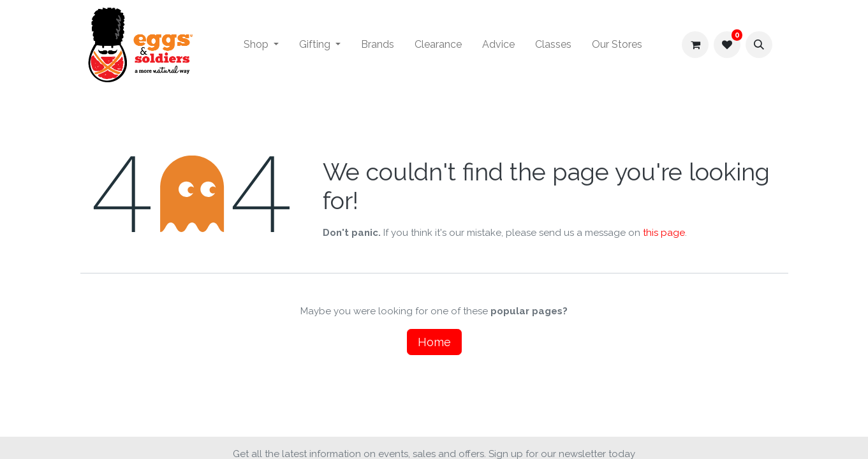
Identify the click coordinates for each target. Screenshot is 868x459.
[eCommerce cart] (695, 45)
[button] (759, 45)
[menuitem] (261, 45)
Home (434, 342)
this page (664, 233)
